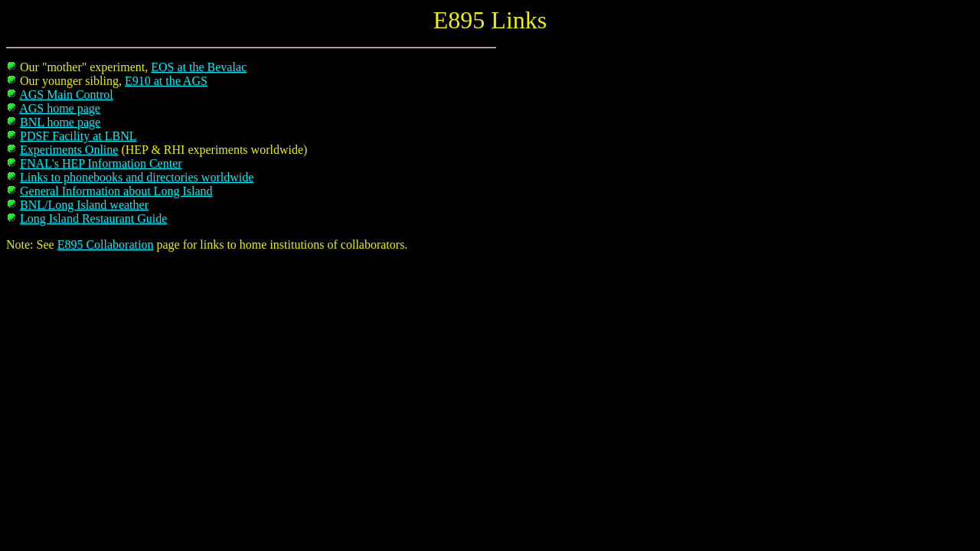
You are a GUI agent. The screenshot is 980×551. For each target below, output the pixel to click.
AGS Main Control (66, 95)
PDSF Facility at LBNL (78, 136)
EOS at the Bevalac (199, 67)
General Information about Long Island (116, 191)
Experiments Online (69, 150)
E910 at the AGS (166, 81)
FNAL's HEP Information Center (101, 163)
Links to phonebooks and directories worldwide (137, 177)
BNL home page (60, 122)
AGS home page (60, 108)
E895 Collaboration (106, 245)
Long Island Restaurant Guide (93, 218)
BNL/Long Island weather (84, 205)
